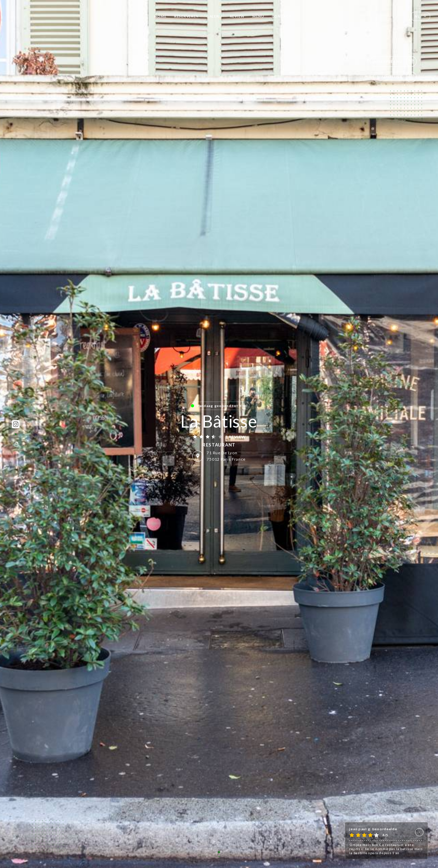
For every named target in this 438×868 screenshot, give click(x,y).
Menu (258, 16)
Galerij (214, 16)
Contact (281, 16)
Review (237, 16)
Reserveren (186, 16)
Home (160, 16)
